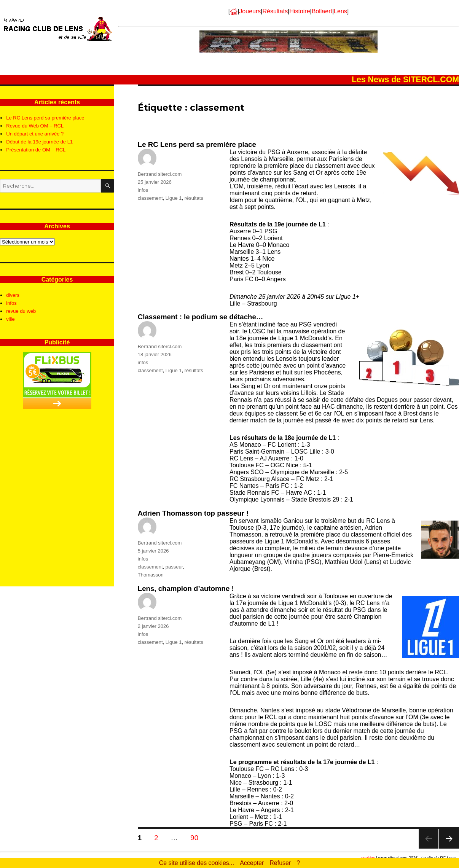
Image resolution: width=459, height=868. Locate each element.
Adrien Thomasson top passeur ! (193, 513)
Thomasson (151, 575)
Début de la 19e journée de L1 (39, 142)
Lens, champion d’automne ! (186, 588)
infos (143, 190)
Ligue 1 (174, 198)
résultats (194, 198)
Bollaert (322, 11)
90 (197, 838)
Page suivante (449, 848)
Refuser (280, 863)
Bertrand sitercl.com (160, 174)
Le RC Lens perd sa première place (197, 144)
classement (150, 198)
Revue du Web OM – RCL (35, 126)
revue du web (21, 311)
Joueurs (250, 11)
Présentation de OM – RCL (36, 150)
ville (10, 319)
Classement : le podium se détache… (201, 317)
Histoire (300, 11)
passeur (174, 567)
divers (13, 295)
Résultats (275, 11)
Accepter (252, 863)
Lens (340, 11)
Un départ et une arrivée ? (35, 134)
